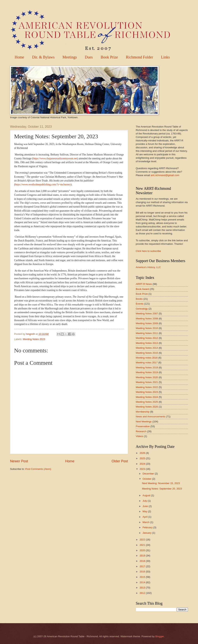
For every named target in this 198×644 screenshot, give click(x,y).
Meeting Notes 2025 (147, 402)
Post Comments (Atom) (38, 469)
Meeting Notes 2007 (147, 314)
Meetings (70, 57)
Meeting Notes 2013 (147, 343)
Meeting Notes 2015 (147, 353)
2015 (143, 577)
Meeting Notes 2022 (147, 387)
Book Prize (109, 57)
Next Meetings (144, 422)
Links (166, 57)
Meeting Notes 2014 (147, 348)
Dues (89, 57)
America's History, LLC (148, 267)
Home (19, 57)
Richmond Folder (140, 57)
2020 (143, 550)
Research (141, 431)
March (146, 522)
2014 (143, 582)
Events (140, 304)
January (147, 533)
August (147, 495)
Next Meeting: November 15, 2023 (161, 483)
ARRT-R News (144, 284)
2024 (143, 464)
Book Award (142, 289)
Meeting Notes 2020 (147, 377)
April (145, 517)
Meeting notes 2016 (147, 358)
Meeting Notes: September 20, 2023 (162, 489)
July (145, 501)
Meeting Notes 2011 (147, 333)
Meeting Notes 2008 (147, 319)
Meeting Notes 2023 (34, 339)
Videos (140, 436)
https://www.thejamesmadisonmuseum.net (55, 158)
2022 (143, 540)
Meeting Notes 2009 (147, 323)
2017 (143, 566)
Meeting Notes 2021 (147, 382)
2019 (143, 556)
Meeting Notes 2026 (147, 407)
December (149, 474)
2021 (143, 545)
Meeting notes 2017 (147, 363)
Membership (143, 412)
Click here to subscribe (148, 251)
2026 (143, 453)
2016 (143, 572)
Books (139, 299)
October (147, 479)
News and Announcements (151, 417)
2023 (143, 469)
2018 (143, 561)
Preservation (143, 426)
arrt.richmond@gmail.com (165, 175)
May (145, 511)
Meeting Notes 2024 (147, 397)
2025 (143, 458)
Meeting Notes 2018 (147, 368)
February (148, 527)
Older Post (120, 461)
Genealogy (142, 309)
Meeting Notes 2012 (147, 338)
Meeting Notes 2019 (147, 372)
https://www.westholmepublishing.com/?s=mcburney (43, 184)
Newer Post (19, 461)
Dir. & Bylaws (43, 57)
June (146, 506)
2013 (143, 588)
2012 (143, 593)
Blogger (160, 636)
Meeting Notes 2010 (147, 328)
